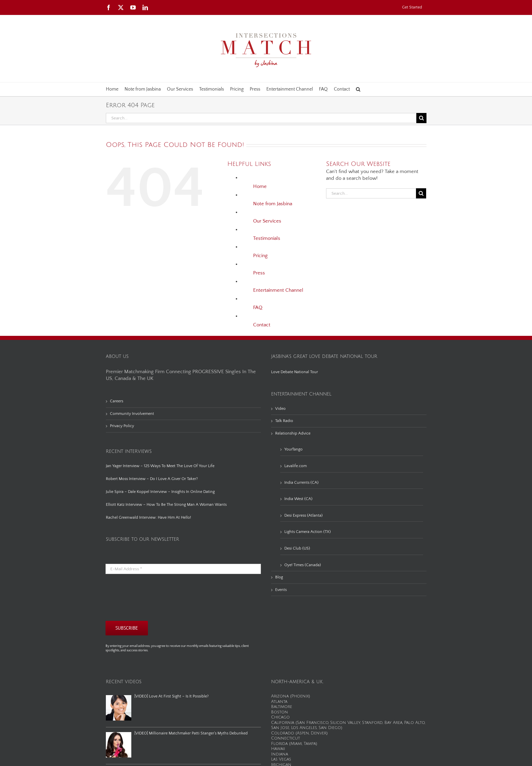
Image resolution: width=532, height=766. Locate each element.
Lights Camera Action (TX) (308, 532)
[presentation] (157, 597)
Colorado (283, 733)
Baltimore (282, 707)
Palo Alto (414, 723)
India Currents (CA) (301, 483)
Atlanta (279, 702)
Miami (296, 744)
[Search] (421, 118)
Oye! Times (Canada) (303, 565)
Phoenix (300, 696)
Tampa (310, 744)
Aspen (303, 733)
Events (281, 590)
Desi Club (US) (297, 548)
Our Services (267, 221)
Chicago (280, 717)
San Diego (330, 728)
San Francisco (313, 723)
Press (259, 273)
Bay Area (393, 723)
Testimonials (267, 238)
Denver (319, 733)
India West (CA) (298, 499)
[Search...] (261, 118)
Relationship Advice (293, 433)
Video (280, 409)
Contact (262, 325)
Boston (280, 712)
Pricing (260, 256)
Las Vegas (281, 759)
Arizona (280, 696)
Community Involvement (132, 414)
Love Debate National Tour (294, 372)
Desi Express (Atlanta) (303, 515)
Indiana (280, 754)
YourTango (293, 449)
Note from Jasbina (273, 204)
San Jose (280, 728)
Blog (279, 577)
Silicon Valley (345, 723)
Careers (117, 401)
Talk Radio (284, 421)
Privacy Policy (122, 426)
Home (260, 186)
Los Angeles (304, 728)
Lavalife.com (296, 466)
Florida (279, 744)
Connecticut (286, 738)
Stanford (372, 723)
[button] (358, 89)
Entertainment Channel (278, 290)
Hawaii (278, 749)
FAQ (258, 308)
